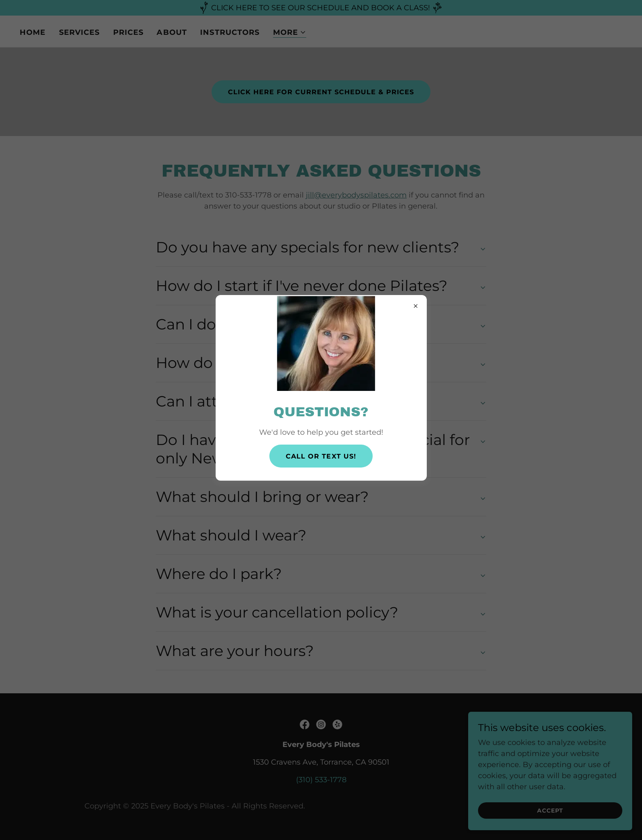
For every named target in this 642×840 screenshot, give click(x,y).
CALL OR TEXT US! (321, 456)
